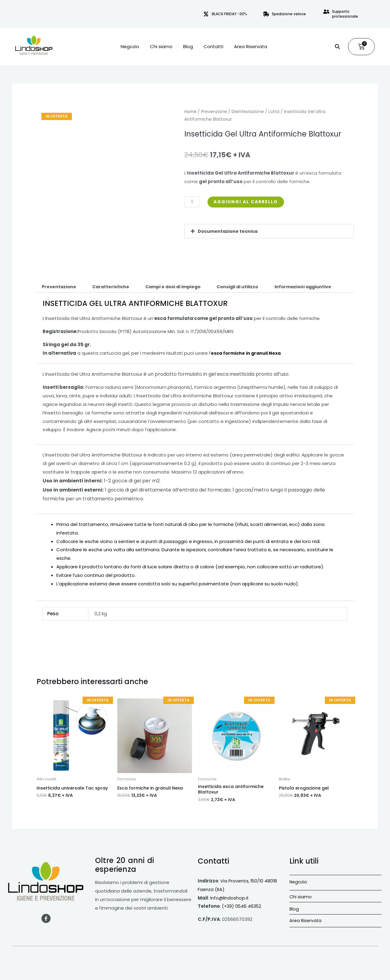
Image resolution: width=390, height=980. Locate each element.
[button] (337, 47)
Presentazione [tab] (60, 287)
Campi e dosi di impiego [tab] (178, 287)
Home (190, 112)
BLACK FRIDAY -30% (229, 14)
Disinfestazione (248, 112)
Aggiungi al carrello (249, 202)
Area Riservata (251, 47)
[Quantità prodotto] (193, 202)
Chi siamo (161, 47)
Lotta (274, 112)
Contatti (213, 47)
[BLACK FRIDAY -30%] (206, 14)
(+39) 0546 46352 (242, 908)
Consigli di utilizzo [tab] (246, 287)
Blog (188, 47)
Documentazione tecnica (229, 231)
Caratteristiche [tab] (113, 287)
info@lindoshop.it (230, 899)
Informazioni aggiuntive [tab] (314, 287)
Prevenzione (214, 112)
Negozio (130, 47)
